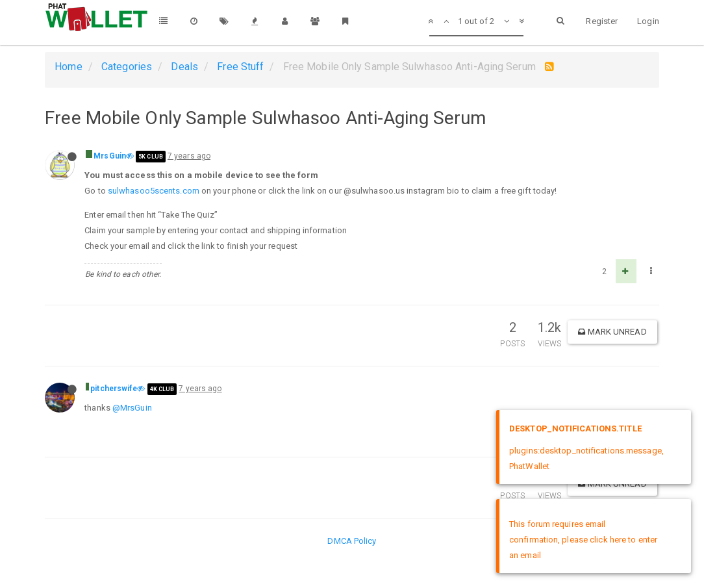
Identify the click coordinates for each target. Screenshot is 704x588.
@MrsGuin (132, 408)
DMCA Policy (352, 541)
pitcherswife (114, 389)
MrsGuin (110, 156)
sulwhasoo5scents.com (154, 191)
